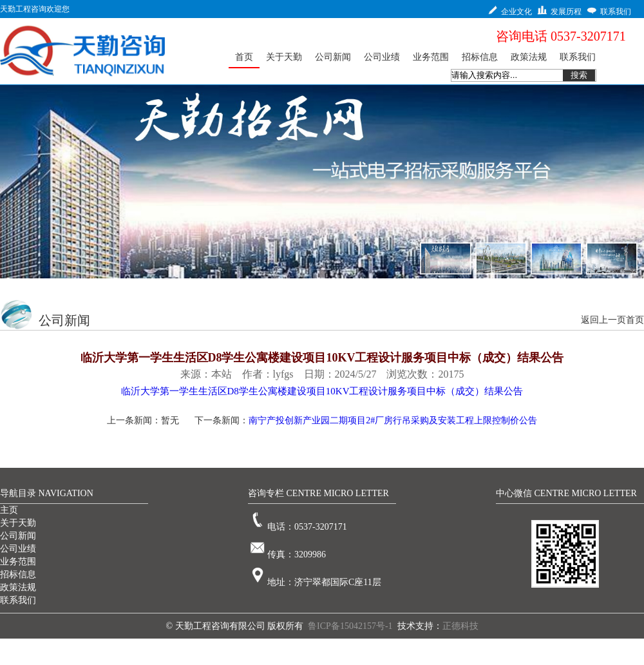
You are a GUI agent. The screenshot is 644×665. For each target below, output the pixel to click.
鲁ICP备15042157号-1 (350, 626)
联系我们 (18, 600)
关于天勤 (18, 523)
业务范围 (18, 562)
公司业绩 (18, 549)
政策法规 (18, 587)
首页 (635, 320)
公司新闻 (18, 536)
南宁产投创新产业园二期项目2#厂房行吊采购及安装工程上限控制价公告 (393, 420)
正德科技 (460, 626)
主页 (9, 510)
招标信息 (18, 574)
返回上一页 (603, 320)
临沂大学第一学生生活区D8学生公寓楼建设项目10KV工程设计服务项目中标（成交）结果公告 (322, 391)
